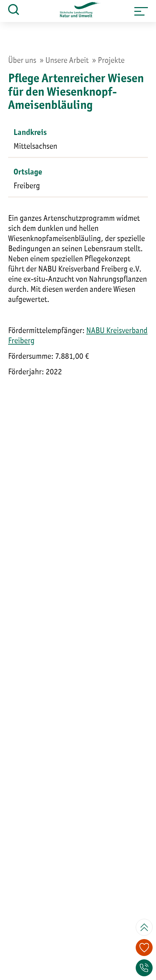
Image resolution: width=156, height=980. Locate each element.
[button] (141, 11)
